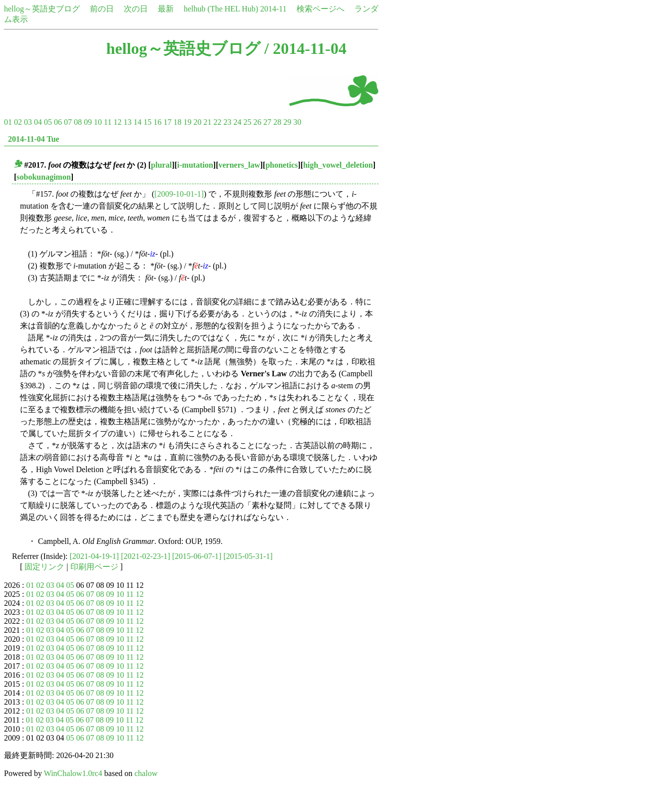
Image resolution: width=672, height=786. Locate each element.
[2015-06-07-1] (197, 556)
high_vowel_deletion (338, 165)
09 (88, 122)
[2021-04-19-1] (95, 556)
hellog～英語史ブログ (42, 9)
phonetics (282, 165)
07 (68, 122)
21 (207, 122)
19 (187, 122)
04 (38, 122)
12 (117, 122)
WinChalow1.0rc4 (73, 773)
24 (237, 122)
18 (177, 122)
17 (167, 122)
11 (108, 122)
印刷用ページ (94, 567)
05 (48, 122)
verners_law (239, 165)
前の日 (102, 9)
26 (257, 122)
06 (58, 122)
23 (227, 122)
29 (287, 122)
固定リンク (44, 567)
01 (8, 122)
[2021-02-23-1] (146, 556)
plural (161, 165)
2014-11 (273, 9)
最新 (166, 9)
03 (28, 122)
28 (277, 122)
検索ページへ (321, 9)
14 (137, 122)
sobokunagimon (44, 177)
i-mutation (195, 165)
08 (78, 122)
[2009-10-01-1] (179, 194)
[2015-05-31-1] (248, 556)
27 (267, 122)
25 (247, 122)
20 (197, 122)
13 (127, 122)
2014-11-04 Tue (34, 139)
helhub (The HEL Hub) (221, 9)
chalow (146, 773)
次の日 (136, 9)
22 (217, 122)
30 (297, 122)
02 (18, 122)
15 (147, 122)
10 (98, 122)
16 (157, 122)
